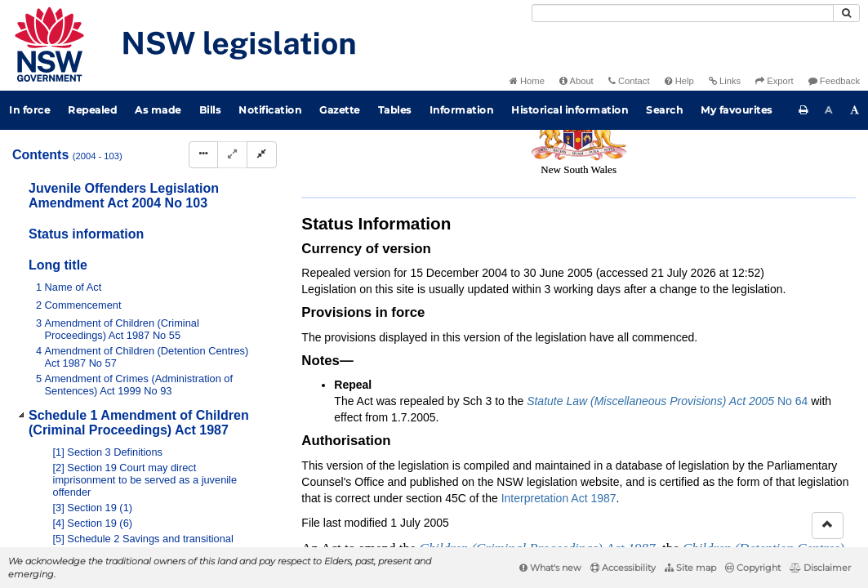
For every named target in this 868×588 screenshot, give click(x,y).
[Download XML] (745, 211)
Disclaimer (820, 568)
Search (664, 110)
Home (527, 81)
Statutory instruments (521, 157)
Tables (395, 110)
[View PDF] (685, 211)
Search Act (352, 184)
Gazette (340, 110)
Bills (210, 110)
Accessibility (623, 568)
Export (774, 81)
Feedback (834, 81)
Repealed (92, 110)
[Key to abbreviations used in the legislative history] (654, 211)
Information (462, 110)
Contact (629, 81)
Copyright (753, 568)
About (576, 81)
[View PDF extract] (715, 211)
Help (679, 81)
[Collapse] (262, 155)
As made (158, 110)
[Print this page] (803, 110)
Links (725, 81)
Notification (270, 110)
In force (29, 110)
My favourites (737, 110)
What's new (550, 568)
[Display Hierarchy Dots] (203, 155)
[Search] (683, 13)
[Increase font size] (855, 110)
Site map (690, 568)
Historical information (570, 110)
